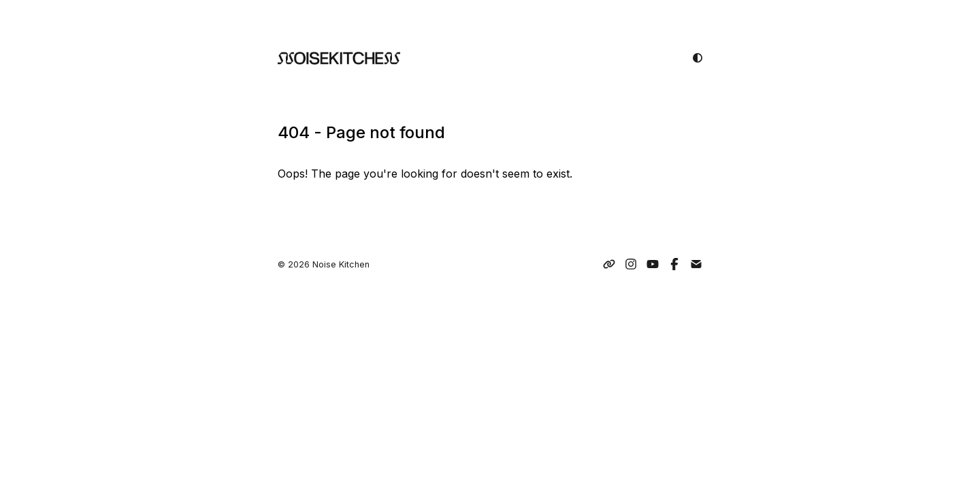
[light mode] (698, 58)
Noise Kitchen (341, 264)
